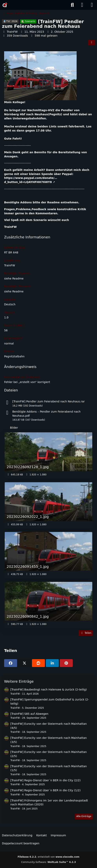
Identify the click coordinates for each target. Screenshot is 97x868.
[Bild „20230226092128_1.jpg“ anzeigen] (48, 455)
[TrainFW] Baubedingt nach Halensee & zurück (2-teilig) (49, 690)
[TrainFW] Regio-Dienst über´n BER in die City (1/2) (45, 790)
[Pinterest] (66, 663)
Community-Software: (48, 862)
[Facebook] (11, 663)
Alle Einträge (84, 816)
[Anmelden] (82, 5)
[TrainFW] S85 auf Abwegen (29, 714)
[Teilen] (92, 42)
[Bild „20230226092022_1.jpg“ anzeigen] (48, 505)
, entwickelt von (48, 857)
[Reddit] (38, 663)
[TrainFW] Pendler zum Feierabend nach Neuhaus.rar (48, 401)
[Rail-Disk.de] (5, 5)
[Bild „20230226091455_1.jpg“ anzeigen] (48, 555)
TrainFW (12, 32)
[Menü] (92, 5)
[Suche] (72, 5)
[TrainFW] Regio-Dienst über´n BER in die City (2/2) (45, 780)
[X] (24, 663)
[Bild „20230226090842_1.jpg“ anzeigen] (48, 605)
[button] (52, 663)
